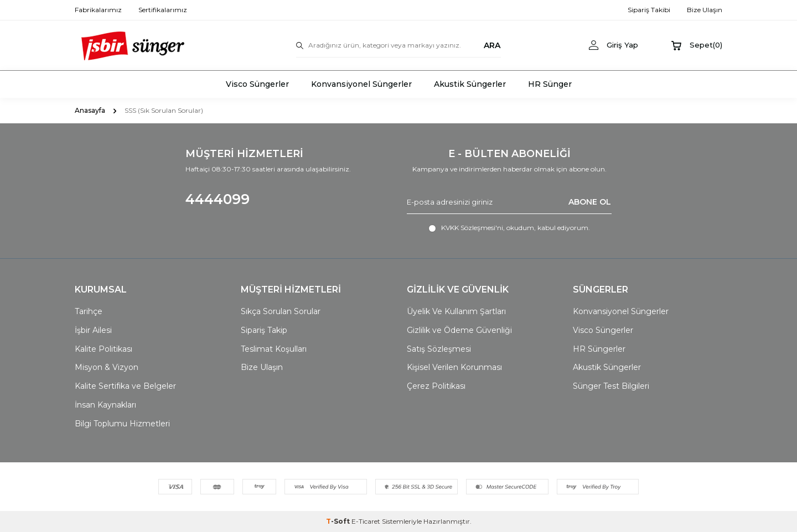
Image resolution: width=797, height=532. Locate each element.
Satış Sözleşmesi (439, 349)
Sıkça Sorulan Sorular (281, 311)
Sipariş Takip (264, 330)
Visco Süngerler (257, 84)
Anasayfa (90, 110)
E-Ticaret (366, 521)
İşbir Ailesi (93, 330)
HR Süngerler (599, 349)
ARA (492, 45)
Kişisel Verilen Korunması (454, 367)
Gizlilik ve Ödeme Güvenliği (459, 330)
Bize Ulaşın (262, 367)
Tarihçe (89, 311)
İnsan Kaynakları (105, 405)
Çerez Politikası (436, 386)
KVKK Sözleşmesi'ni (472, 228)
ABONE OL (590, 202)
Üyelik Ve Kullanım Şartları (456, 311)
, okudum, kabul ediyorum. (509, 228)
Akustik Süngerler (470, 84)
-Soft (339, 521)
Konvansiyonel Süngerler (361, 84)
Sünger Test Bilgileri (611, 386)
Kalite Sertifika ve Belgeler (125, 386)
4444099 (218, 199)
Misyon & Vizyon (107, 367)
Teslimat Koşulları (274, 349)
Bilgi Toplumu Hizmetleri (122, 424)
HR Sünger (550, 84)
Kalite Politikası (103, 349)
